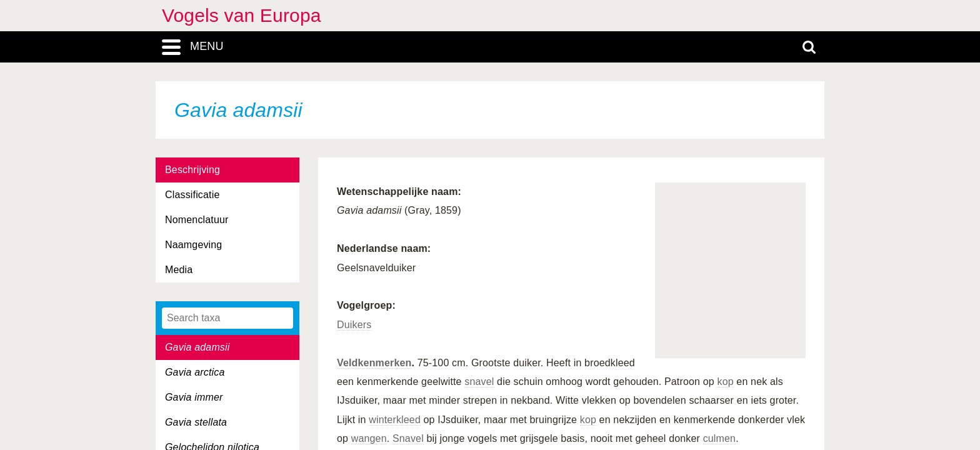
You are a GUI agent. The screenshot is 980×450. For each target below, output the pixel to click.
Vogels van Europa (242, 15)
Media (179, 270)
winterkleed (395, 420)
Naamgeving (193, 245)
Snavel (408, 438)
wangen (369, 438)
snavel (479, 382)
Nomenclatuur (197, 220)
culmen (720, 438)
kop (725, 382)
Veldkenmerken (374, 363)
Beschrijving (192, 170)
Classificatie (192, 195)
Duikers (354, 325)
